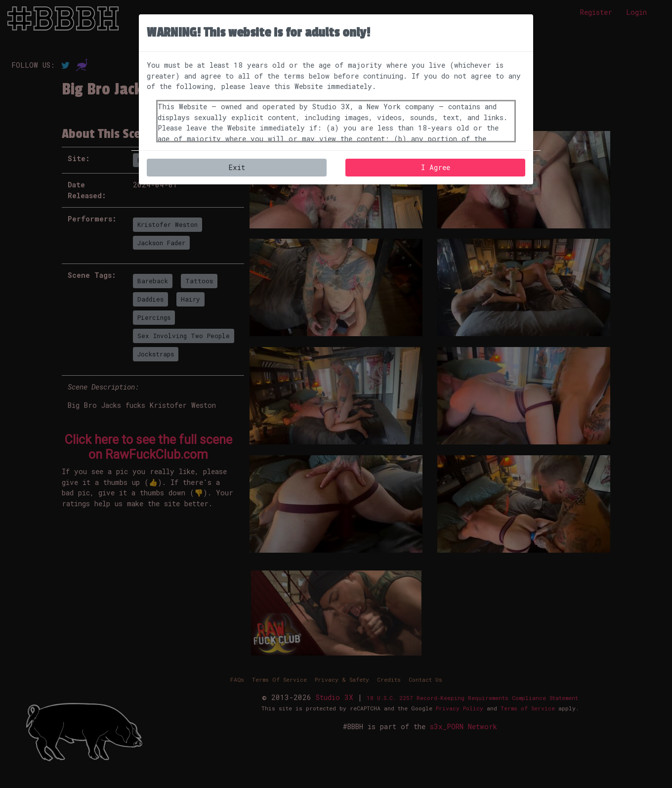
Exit (237, 167)
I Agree (436, 167)
